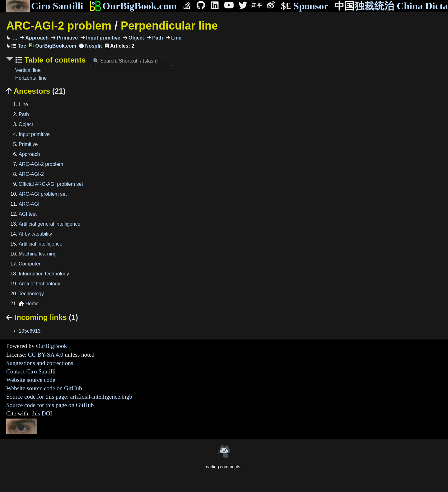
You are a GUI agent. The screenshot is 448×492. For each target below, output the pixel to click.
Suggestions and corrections (40, 363)
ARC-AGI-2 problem (59, 26)
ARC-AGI (29, 204)
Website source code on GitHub (44, 388)
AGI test (28, 214)
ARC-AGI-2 (31, 174)
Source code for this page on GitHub (50, 405)
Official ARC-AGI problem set (51, 184)
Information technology (44, 274)
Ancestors (36, 91)
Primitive (67, 38)
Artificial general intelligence (49, 224)
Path (157, 38)
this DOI (42, 413)
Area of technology (39, 284)
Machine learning (38, 254)
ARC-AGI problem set (43, 194)
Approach (36, 38)
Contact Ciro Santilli (31, 371)
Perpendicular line (169, 26)
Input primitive (103, 38)
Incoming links (42, 317)
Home (29, 304)
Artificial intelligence (41, 244)
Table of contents (54, 60)
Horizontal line (31, 78)
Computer (30, 264)
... (14, 38)
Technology (31, 294)
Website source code (31, 380)
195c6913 (30, 331)
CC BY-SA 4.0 (46, 355)
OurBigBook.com (133, 6)
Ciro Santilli (45, 6)
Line (176, 38)
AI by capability (35, 234)
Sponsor (305, 6)
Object (136, 38)
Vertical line (28, 70)
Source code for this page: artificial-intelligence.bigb (69, 397)
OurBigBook (51, 346)
